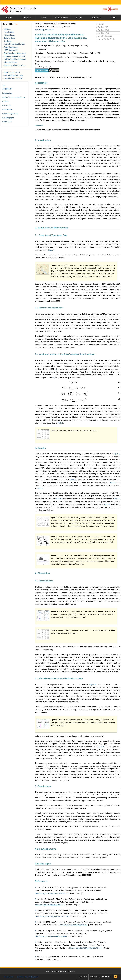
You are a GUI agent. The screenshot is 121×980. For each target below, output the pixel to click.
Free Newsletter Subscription (14, 53)
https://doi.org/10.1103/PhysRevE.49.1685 (51, 936)
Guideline (7, 41)
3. (36, 910)
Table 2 (117, 499)
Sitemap (64, 972)
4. (36, 922)
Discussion (7, 105)
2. (36, 899)
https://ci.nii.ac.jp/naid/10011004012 (73, 925)
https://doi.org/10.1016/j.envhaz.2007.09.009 (52, 893)
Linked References (104, 36)
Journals (26, 18)
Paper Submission (10, 47)
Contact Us (71, 972)
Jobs (113, 18)
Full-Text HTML (103, 30)
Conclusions (7, 109)
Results (5, 101)
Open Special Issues (11, 72)
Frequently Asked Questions (14, 65)
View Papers (8, 32)
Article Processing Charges (14, 44)
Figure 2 (117, 454)
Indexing (7, 29)
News (79, 18)
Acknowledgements (46, 849)
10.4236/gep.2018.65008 (44, 30)
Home (9, 18)
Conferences (61, 18)
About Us (96, 18)
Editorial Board (9, 38)
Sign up (82, 977)
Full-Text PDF (102, 27)
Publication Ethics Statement (14, 59)
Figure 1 (51, 250)
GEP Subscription (10, 50)
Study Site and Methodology (14, 97)
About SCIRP (56, 972)
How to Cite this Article (105, 39)
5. (36, 931)
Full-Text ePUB (103, 33)
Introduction (7, 93)
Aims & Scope (9, 35)
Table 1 (60, 423)
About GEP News (10, 62)
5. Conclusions (43, 786)
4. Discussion (42, 573)
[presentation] (74, 382)
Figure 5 (59, 499)
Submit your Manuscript (100, 977)
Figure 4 (40, 488)
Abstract (100, 24)
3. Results (40, 448)
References (41, 881)
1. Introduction (43, 140)
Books (44, 18)
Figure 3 (113, 482)
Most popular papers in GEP (14, 56)
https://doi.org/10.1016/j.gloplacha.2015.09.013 (53, 916)
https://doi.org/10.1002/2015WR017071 (50, 905)
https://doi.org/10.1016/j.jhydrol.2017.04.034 (86, 948)
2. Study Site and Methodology (52, 228)
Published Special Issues (13, 75)
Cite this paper (43, 864)
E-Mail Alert (8, 977)
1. (36, 888)
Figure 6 (107, 504)
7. (36, 956)
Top (4, 85)
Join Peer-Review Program (27, 977)
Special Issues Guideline (13, 78)
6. (36, 942)
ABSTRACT (41, 83)
